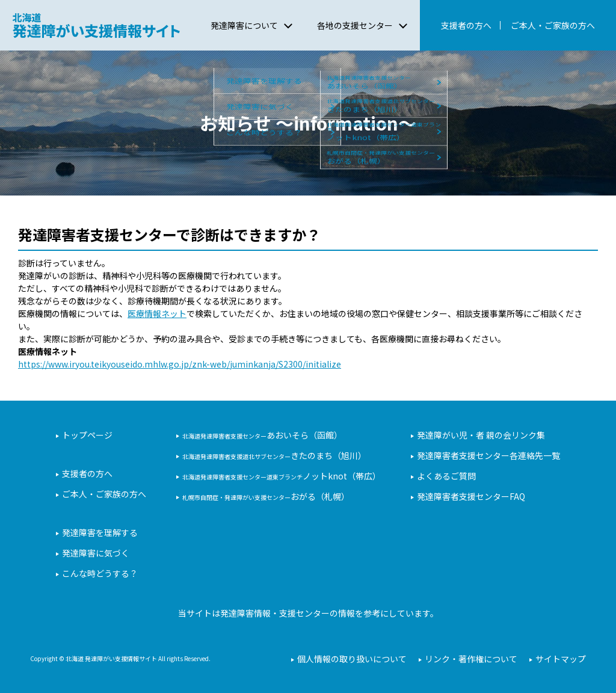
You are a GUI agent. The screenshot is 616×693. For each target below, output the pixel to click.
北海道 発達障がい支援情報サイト (96, 25)
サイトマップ (561, 659)
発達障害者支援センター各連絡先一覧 (488, 455)
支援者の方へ (466, 25)
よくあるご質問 (446, 476)
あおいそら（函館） (262, 435)
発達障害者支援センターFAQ (471, 496)
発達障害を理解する (100, 532)
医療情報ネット (157, 313)
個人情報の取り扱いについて (352, 659)
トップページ (87, 435)
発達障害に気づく (96, 553)
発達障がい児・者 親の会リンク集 (481, 435)
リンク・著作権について (471, 659)
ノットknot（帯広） (282, 476)
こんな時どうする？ (100, 573)
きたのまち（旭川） (274, 455)
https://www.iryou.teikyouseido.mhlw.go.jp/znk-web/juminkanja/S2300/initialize (180, 364)
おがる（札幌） (266, 496)
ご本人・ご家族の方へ (553, 25)
